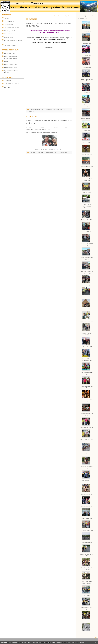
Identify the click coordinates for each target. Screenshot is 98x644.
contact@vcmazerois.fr (87, 16)
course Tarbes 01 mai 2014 (87, 427)
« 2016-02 (55, 16)
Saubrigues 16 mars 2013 (87, 506)
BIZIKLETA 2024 (87, 93)
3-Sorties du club (9, 25)
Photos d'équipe (87, 595)
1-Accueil (7, 18)
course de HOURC (87, 232)
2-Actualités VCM (9, 21)
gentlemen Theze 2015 (87, 347)
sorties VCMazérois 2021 (87, 167)
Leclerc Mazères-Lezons (11, 65)
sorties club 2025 (87, 43)
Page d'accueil (62, 16)
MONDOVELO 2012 (87, 542)
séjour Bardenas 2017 (87, 309)
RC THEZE (7, 87)
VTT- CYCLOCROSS (10, 45)
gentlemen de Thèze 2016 (87, 321)
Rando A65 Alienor (87, 633)
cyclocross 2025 (87, 31)
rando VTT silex (87, 192)
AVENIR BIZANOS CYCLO (12, 84)
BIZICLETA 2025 (87, 67)
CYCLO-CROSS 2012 (87, 518)
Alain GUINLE (8, 81)
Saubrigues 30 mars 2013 (87, 494)
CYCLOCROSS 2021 (87, 155)
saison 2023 (87, 131)
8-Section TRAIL (9, 37)
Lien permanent (63, 153)
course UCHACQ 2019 (87, 285)
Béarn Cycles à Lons (10, 53)
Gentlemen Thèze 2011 (87, 621)
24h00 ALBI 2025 (87, 55)
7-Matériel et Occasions (11, 34)
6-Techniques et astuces (11, 31)
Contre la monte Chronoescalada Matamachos (87, 206)
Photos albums (83, 19)
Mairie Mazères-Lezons (11, 68)
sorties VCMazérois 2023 (87, 119)
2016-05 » (70, 16)
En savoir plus (80, 642)
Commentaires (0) (54, 109)
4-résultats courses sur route (12, 28)
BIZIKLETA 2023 (87, 143)
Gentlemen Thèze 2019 (87, 220)
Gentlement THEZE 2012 (87, 530)
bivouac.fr (7, 61)
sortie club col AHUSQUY (87, 297)
